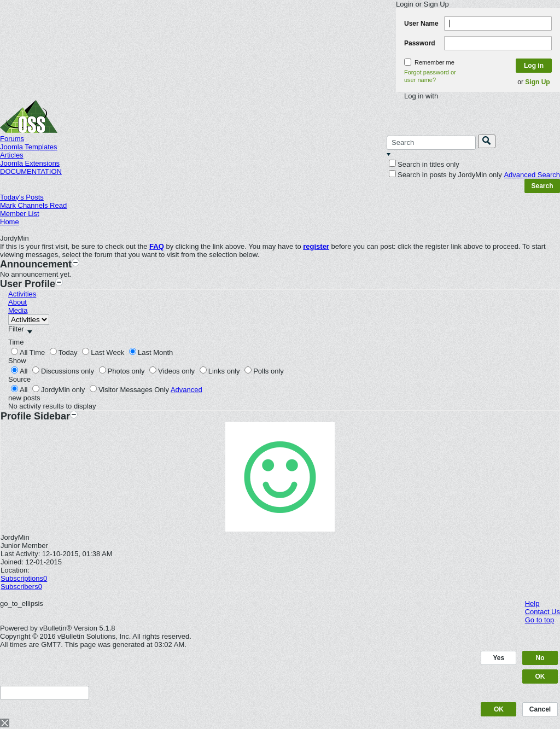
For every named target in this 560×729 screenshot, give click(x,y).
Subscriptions (22, 578)
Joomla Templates (29, 147)
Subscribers (19, 587)
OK (540, 676)
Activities (22, 294)
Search (542, 186)
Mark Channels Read (33, 205)
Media (18, 310)
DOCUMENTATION (31, 171)
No (540, 658)
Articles (12, 155)
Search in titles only (424, 164)
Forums (12, 139)
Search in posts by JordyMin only (445, 175)
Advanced (186, 390)
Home (10, 222)
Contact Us (542, 612)
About (17, 302)
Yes (499, 658)
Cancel (540, 709)
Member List (20, 214)
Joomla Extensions (30, 163)
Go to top (539, 620)
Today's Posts (22, 197)
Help (532, 603)
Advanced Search (532, 175)
